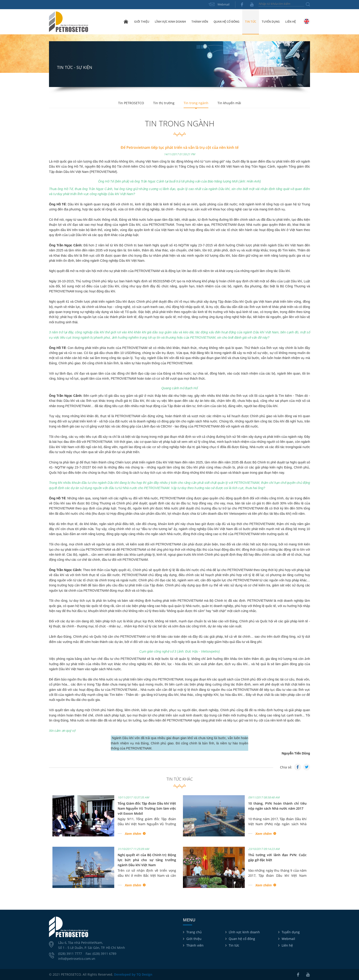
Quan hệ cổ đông (242, 939)
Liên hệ (291, 22)
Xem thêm (133, 834)
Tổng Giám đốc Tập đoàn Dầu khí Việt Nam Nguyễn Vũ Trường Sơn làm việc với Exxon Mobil (147, 808)
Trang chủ (126, 22)
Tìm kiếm (308, 4)
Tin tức (234, 945)
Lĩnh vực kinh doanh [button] (170, 22)
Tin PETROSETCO (131, 103)
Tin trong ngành (196, 103)
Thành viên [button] (200, 22)
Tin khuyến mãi (229, 103)
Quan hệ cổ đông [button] (227, 22)
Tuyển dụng (271, 22)
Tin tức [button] (251, 22)
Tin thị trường (164, 103)
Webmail (223, 4)
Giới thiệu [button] (142, 22)
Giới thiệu (194, 939)
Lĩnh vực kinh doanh (244, 932)
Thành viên (195, 945)
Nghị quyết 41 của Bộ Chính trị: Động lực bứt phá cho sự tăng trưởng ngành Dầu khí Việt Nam (147, 860)
